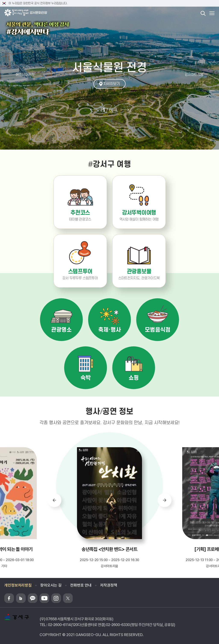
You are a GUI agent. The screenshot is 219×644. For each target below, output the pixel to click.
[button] (19, 75)
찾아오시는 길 (51, 585)
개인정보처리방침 (18, 585)
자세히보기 (112, 84)
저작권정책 (109, 585)
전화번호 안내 (81, 585)
